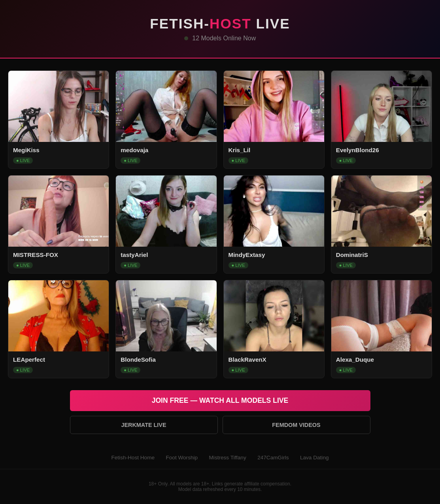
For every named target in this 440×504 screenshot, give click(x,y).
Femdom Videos (296, 425)
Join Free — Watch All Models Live (220, 400)
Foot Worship (182, 458)
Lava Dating (314, 458)
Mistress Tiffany (228, 458)
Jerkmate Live (144, 425)
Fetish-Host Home (133, 458)
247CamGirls (273, 458)
